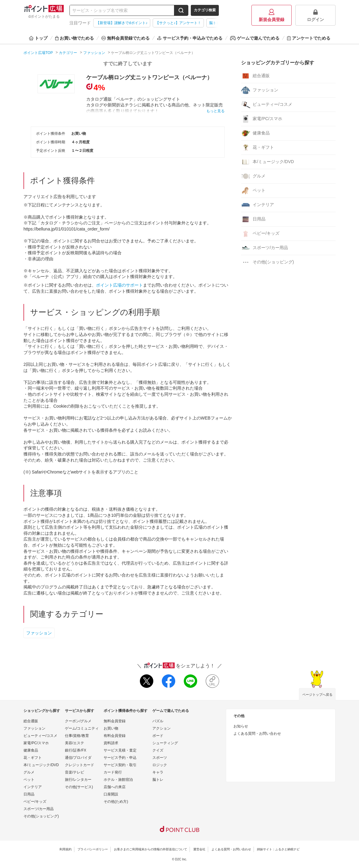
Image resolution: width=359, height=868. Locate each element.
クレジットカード (80, 765)
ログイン (315, 15)
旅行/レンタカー (78, 780)
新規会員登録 (272, 15)
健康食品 (255, 133)
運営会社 (199, 849)
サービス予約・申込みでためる (190, 38)
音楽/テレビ (75, 772)
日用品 (253, 219)
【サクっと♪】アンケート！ (178, 23)
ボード (158, 736)
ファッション (39, 633)
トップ (38, 38)
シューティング (165, 743)
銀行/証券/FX (76, 750)
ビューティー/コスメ (267, 105)
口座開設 (111, 794)
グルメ (253, 176)
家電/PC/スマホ (262, 119)
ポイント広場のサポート (119, 285)
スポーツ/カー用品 (265, 248)
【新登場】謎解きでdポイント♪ (122, 23)
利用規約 (66, 849)
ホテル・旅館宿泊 (118, 780)
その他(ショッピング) (267, 262)
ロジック (160, 765)
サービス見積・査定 (120, 750)
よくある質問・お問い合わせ (257, 734)
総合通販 (255, 76)
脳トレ (158, 780)
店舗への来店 (115, 787)
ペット (253, 191)
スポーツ (160, 758)
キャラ (158, 772)
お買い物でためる (75, 38)
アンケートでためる (309, 38)
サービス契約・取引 (120, 765)
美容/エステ (75, 743)
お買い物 (111, 728)
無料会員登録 (115, 721)
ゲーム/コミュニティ (82, 728)
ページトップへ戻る (317, 695)
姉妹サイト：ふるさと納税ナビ (278, 849)
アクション (162, 728)
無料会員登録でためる (126, 38)
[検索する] (181, 10)
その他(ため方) (116, 802)
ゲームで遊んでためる (255, 38)
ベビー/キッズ (260, 234)
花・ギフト (258, 148)
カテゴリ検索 (205, 10)
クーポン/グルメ (78, 721)
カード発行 (113, 772)
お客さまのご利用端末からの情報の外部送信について (151, 849)
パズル (158, 721)
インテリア (258, 205)
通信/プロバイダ (78, 758)
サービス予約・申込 (120, 758)
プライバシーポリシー (93, 849)
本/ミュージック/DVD (267, 162)
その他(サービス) (79, 787)
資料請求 (111, 743)
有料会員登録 (115, 736)
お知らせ (241, 726)
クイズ (158, 750)
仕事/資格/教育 (77, 736)
